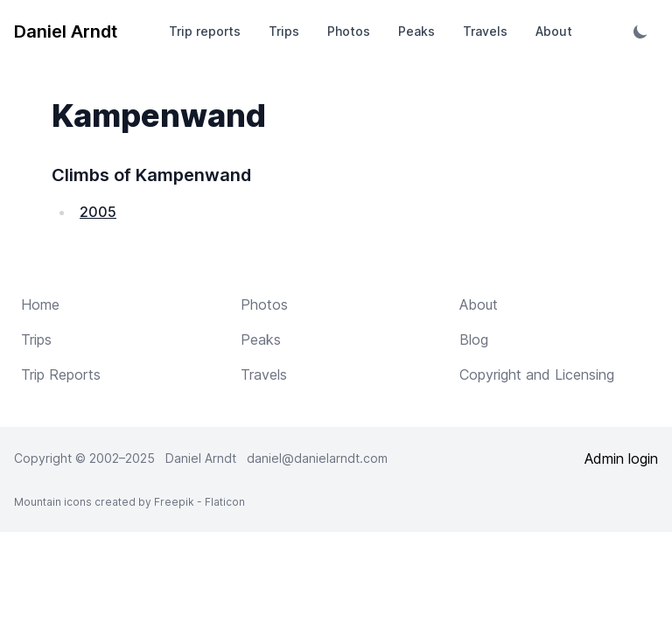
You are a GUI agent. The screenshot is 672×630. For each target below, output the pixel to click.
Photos (349, 31)
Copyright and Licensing (537, 374)
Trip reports (205, 31)
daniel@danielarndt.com (317, 458)
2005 (98, 212)
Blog (474, 339)
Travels (485, 31)
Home (40, 304)
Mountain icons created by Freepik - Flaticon (129, 502)
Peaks (416, 31)
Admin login (621, 458)
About (554, 31)
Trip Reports (61, 374)
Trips (284, 31)
